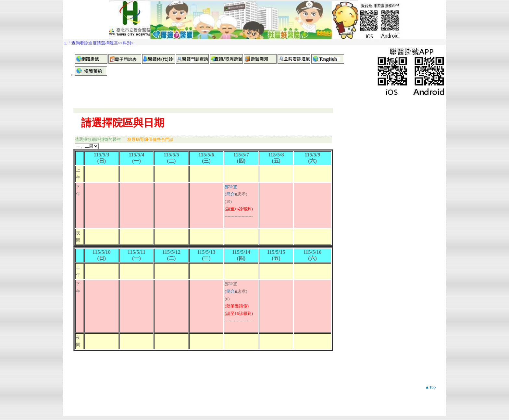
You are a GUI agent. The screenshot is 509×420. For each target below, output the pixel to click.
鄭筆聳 (231, 187)
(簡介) (230, 194)
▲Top (430, 387)
